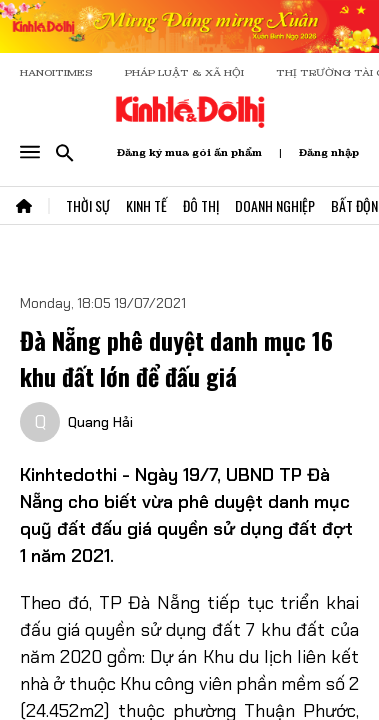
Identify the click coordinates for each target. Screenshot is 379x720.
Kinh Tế (146, 205)
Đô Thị (201, 205)
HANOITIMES (56, 72)
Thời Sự (88, 205)
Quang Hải (100, 422)
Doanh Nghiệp (275, 205)
